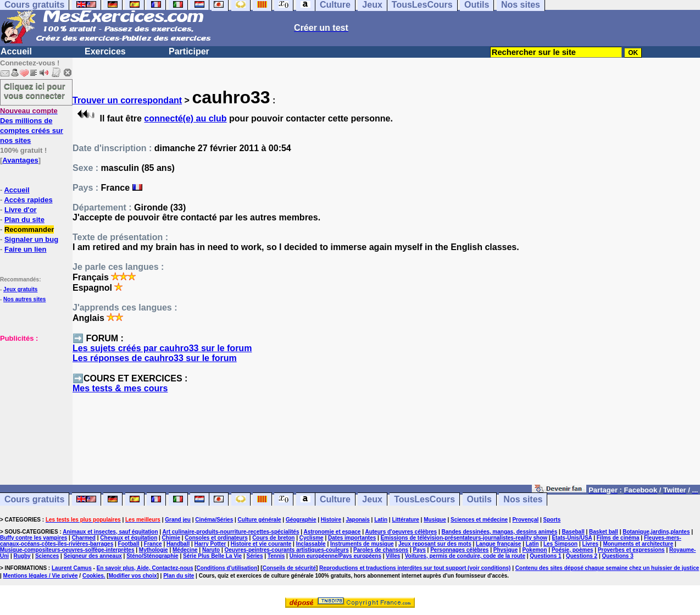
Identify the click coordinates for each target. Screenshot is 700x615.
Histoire (331, 520)
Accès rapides (28, 200)
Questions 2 (582, 556)
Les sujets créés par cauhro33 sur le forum (162, 348)
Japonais (357, 520)
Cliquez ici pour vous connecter (35, 91)
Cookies (93, 576)
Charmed (84, 538)
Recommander (29, 229)
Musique (435, 520)
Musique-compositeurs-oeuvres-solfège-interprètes (67, 550)
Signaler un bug (31, 239)
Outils (479, 499)
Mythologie (154, 550)
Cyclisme (312, 538)
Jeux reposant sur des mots (435, 544)
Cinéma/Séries (214, 520)
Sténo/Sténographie (152, 556)
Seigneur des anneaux (93, 556)
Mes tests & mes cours (120, 388)
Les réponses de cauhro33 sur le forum (155, 358)
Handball (178, 544)
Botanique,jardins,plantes (656, 532)
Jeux (372, 499)
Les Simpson (560, 544)
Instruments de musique (362, 544)
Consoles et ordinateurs (216, 538)
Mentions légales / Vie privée (41, 576)
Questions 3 (618, 556)
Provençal (525, 520)
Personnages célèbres (459, 550)
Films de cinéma (618, 538)
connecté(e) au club (185, 118)
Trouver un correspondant (127, 100)
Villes (393, 556)
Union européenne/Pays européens (335, 556)
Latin (381, 520)
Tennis (276, 556)
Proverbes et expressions (631, 550)
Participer (189, 51)
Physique (505, 550)
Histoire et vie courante (261, 544)
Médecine (185, 550)
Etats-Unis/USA (572, 538)
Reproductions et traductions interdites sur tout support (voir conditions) (415, 568)
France (153, 544)
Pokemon (535, 550)
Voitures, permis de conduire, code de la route (465, 556)
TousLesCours (424, 499)
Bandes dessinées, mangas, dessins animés (500, 532)
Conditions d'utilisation (227, 568)
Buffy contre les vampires (34, 538)
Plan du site (24, 220)
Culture (335, 499)
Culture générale (260, 520)
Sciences (47, 556)
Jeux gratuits (20, 289)
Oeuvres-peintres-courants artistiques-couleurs (287, 550)
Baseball (573, 532)
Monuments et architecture (638, 544)
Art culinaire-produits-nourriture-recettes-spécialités (231, 532)
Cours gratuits (34, 499)
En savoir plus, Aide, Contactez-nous (145, 568)
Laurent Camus (72, 568)
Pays (419, 550)
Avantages (20, 160)
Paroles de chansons (381, 550)
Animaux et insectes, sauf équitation (110, 532)
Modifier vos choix (133, 576)
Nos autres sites (24, 299)
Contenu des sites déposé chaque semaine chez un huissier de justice (607, 568)
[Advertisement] (33, 398)
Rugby (22, 556)
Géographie (301, 520)
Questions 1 (545, 556)
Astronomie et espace (332, 532)
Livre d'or (21, 210)
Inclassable (311, 544)
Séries (254, 556)
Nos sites (523, 499)
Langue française (498, 544)
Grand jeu (178, 520)
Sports (552, 520)
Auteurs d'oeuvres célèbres (401, 532)
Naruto (211, 550)
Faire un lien (26, 249)
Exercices (105, 51)
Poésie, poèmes (573, 550)
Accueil (16, 51)
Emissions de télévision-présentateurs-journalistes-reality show (464, 538)
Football (129, 544)
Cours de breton (273, 538)
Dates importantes (352, 538)
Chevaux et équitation (129, 538)
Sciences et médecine (479, 520)
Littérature (405, 520)
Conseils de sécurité (289, 568)
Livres (590, 544)
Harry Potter (210, 544)
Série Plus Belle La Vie (212, 556)
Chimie (171, 538)
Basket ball (604, 532)
